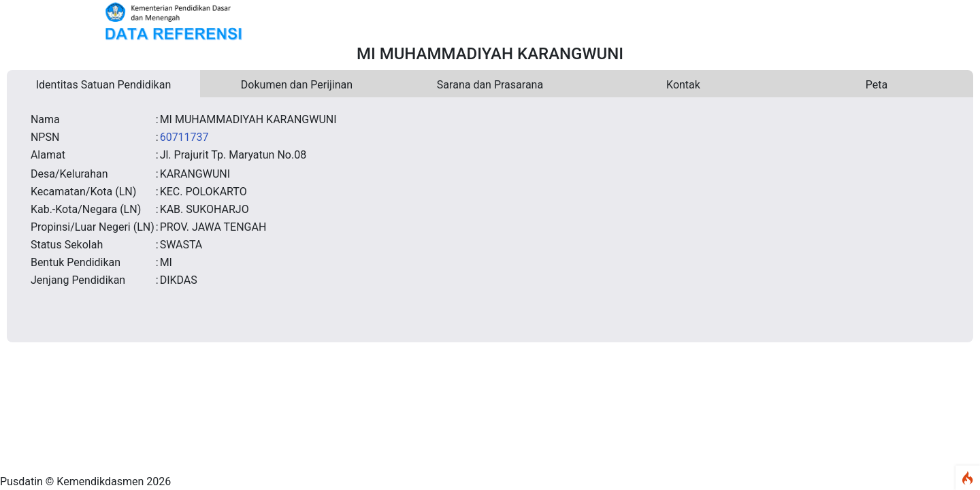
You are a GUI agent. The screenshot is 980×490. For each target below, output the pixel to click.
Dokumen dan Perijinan (297, 85)
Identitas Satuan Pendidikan (104, 85)
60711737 (184, 137)
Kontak (683, 85)
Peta (877, 85)
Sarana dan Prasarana (490, 85)
